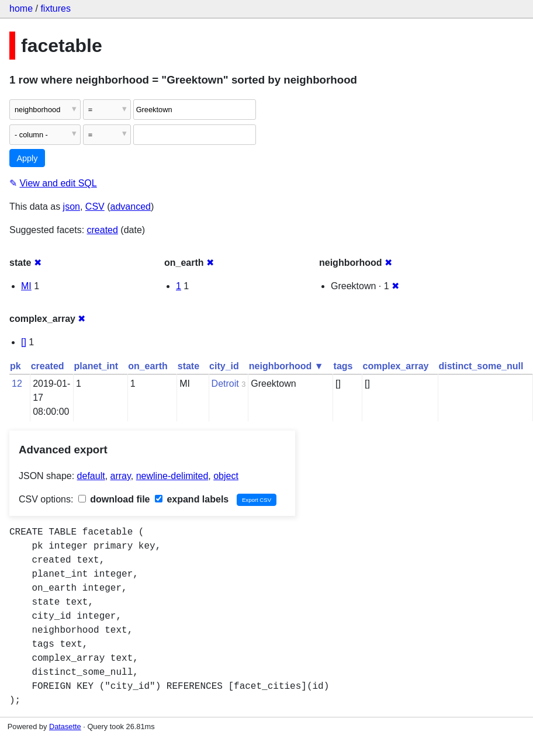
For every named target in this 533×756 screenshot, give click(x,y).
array (121, 476)
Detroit (225, 384)
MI (26, 286)
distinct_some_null (481, 366)
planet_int (96, 366)
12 (17, 384)
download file (114, 499)
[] (24, 342)
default (91, 476)
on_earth (148, 366)
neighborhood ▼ (286, 366)
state (188, 366)
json (72, 207)
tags (343, 366)
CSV (95, 207)
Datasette (65, 726)
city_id (224, 366)
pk (15, 366)
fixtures (56, 8)
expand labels (192, 499)
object (226, 476)
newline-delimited (172, 476)
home (21, 8)
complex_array (396, 366)
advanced (131, 207)
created (103, 230)
